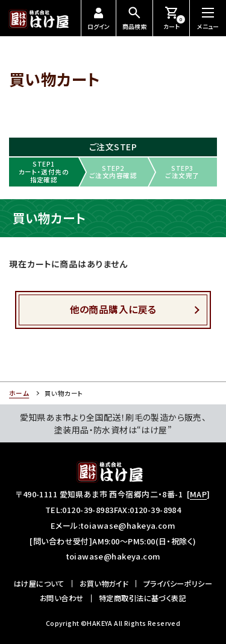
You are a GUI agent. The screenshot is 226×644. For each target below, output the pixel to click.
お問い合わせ (62, 598)
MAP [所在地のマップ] (198, 494)
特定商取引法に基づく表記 (143, 598)
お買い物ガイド (104, 584)
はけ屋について (39, 584)
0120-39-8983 (88, 510)
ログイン (99, 19)
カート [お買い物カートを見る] (174, 18)
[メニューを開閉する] (208, 18)
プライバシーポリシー (178, 584)
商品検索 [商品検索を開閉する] (134, 18)
